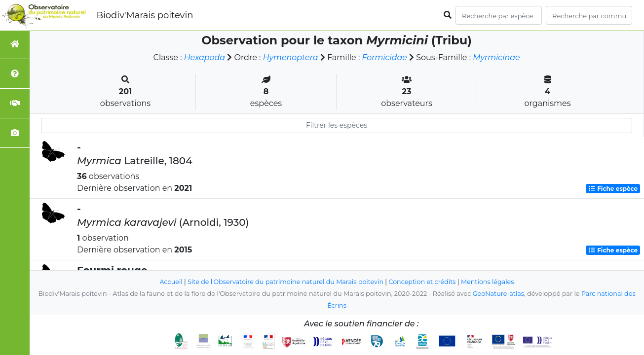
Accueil (170, 282)
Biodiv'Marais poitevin (145, 15)
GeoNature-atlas (498, 294)
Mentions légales (489, 282)
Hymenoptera (290, 57)
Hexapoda (204, 57)
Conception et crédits (423, 282)
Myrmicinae (497, 57)
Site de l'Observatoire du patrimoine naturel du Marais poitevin (285, 282)
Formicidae (385, 57)
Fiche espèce (613, 189)
